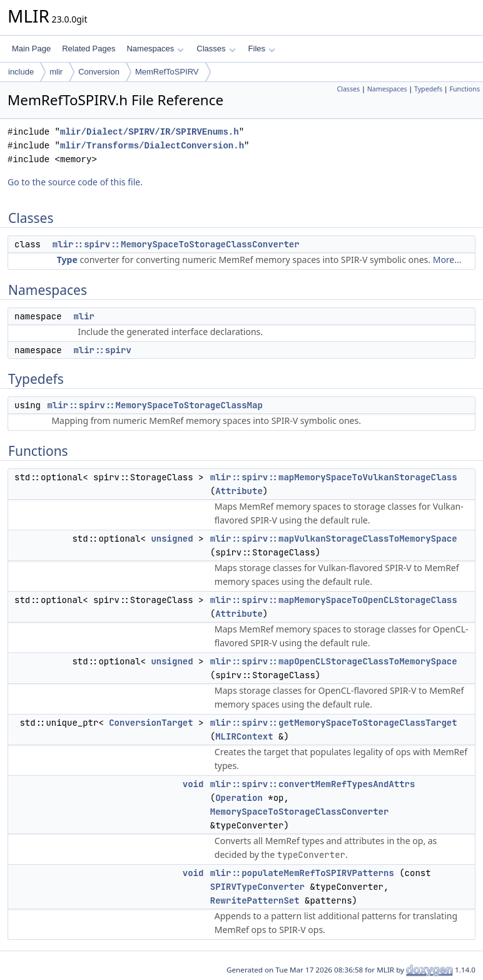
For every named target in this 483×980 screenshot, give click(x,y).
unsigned (172, 539)
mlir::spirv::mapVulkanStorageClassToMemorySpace (334, 539)
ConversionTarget (151, 723)
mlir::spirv (102, 350)
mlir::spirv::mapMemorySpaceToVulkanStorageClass (334, 477)
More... (447, 260)
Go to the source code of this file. (75, 182)
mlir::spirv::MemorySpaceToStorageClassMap (155, 405)
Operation (239, 798)
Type (67, 260)
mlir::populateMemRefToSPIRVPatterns (302, 873)
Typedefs (428, 89)
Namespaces (155, 49)
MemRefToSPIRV (167, 72)
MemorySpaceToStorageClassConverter (300, 812)
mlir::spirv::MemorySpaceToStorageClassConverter (176, 244)
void (193, 784)
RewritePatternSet (255, 900)
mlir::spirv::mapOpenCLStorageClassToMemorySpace (334, 661)
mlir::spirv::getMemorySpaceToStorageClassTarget (334, 723)
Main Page (31, 49)
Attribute (239, 491)
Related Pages (89, 49)
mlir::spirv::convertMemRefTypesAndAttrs (313, 784)
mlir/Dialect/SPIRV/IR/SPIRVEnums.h (150, 132)
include (21, 72)
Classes (216, 49)
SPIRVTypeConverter (257, 887)
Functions (465, 89)
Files (262, 49)
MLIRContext (244, 736)
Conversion (99, 72)
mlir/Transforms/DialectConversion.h (152, 146)
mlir (56, 72)
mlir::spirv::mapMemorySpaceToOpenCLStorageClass (334, 600)
